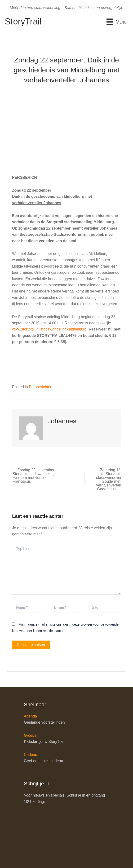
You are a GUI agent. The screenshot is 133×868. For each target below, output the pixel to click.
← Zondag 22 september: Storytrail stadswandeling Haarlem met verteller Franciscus (34, 476)
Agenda (30, 716)
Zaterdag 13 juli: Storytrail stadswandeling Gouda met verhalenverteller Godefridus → (108, 480)
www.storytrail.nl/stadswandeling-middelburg (49, 329)
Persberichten (41, 387)
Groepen (31, 735)
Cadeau (31, 755)
